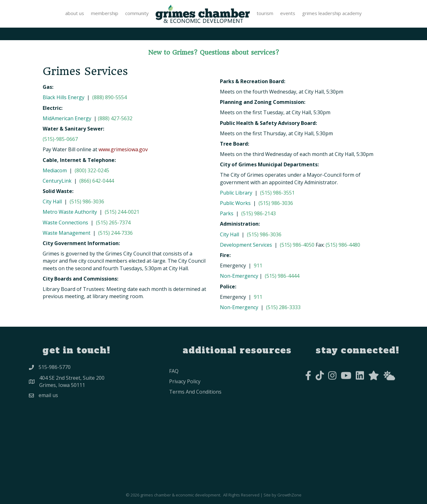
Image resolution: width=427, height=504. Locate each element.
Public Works (235, 203)
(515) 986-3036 (87, 201)
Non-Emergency (239, 276)
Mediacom (55, 170)
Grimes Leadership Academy (332, 13)
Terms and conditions (195, 400)
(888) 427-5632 (115, 118)
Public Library (236, 193)
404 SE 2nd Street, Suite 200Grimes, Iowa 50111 (72, 385)
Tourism (265, 13)
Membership (105, 13)
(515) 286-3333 (283, 307)
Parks (227, 213)
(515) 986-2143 (259, 213)
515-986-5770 (55, 369)
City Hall (52, 201)
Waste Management (67, 233)
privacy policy (185, 390)
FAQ (174, 379)
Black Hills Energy (64, 97)
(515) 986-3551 (277, 193)
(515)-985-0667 (60, 139)
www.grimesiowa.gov (123, 149)
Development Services (246, 245)
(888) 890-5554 (109, 97)
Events (288, 13)
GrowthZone (289, 495)
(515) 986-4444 (282, 276)
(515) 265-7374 (113, 223)
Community (137, 13)
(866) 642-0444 (97, 181)
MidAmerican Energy (68, 118)
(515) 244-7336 (115, 233)
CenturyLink (57, 181)
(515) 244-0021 (122, 212)
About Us (75, 13)
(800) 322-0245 (92, 170)
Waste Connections (65, 223)
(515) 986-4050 (297, 245)
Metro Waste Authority (70, 212)
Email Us (48, 399)
